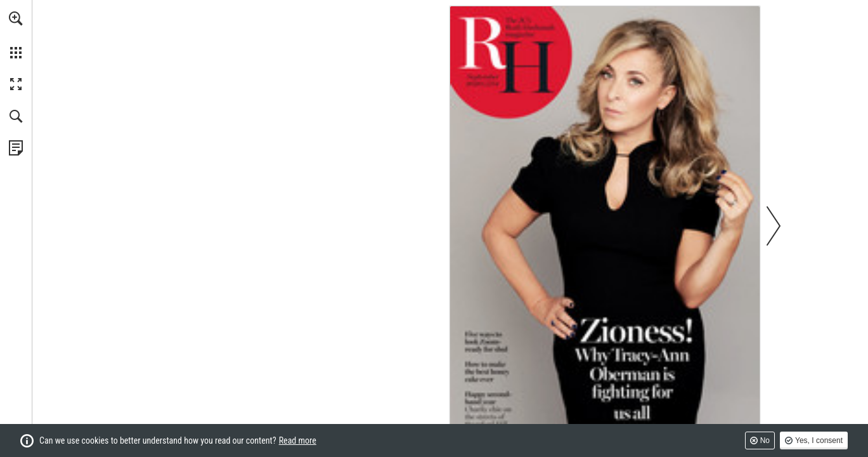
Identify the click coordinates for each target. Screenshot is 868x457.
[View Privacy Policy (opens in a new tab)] (16, 148)
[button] (16, 18)
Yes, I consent (819, 440)
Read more (298, 440)
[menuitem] (16, 35)
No (765, 440)
